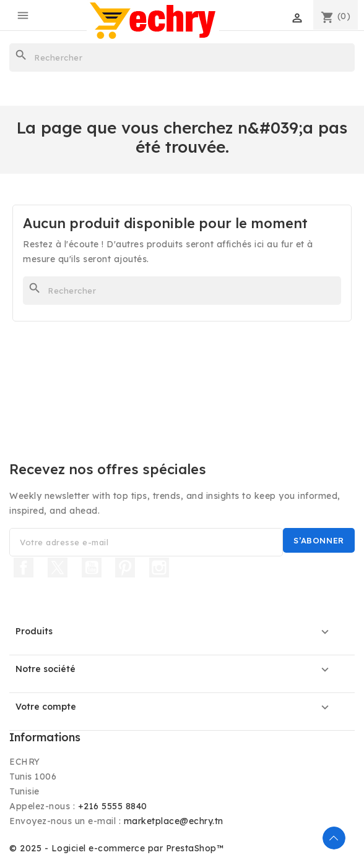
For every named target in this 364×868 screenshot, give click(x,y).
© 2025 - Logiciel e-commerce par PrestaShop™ (116, 848)
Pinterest (125, 568)
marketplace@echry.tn (174, 821)
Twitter (58, 568)
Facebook (24, 568)
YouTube (92, 568)
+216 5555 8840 (113, 806)
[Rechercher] (182, 57)
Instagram (159, 568)
